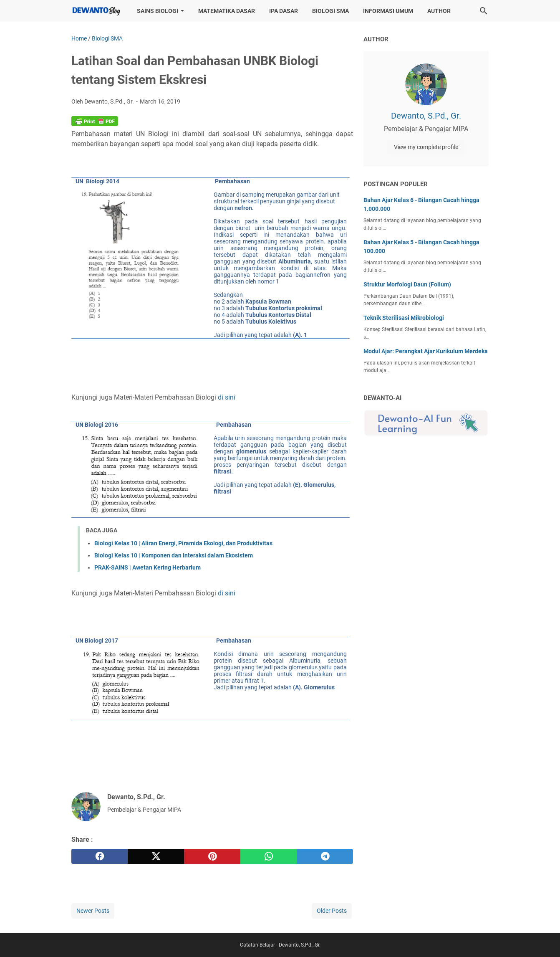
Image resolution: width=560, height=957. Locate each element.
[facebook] (100, 856)
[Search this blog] (484, 11)
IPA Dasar (284, 11)
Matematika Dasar (227, 11)
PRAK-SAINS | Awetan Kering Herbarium (148, 567)
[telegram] (325, 856)
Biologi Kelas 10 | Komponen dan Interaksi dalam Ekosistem (174, 555)
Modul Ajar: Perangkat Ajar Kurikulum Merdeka (426, 351)
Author (439, 11)
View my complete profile (426, 147)
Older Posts (332, 911)
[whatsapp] (269, 856)
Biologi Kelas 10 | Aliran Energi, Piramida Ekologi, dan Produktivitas (183, 543)
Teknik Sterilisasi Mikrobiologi (404, 318)
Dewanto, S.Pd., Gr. (426, 116)
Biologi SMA (330, 11)
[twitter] (156, 856)
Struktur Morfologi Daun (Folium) (407, 284)
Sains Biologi (158, 11)
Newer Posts (93, 911)
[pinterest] (212, 856)
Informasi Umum (388, 11)
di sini (227, 397)
